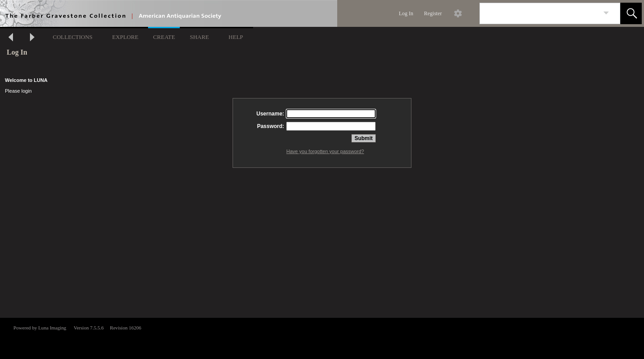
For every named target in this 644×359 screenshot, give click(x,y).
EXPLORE (125, 37)
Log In (406, 13)
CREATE (164, 37)
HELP (236, 37)
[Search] (539, 13)
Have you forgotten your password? (325, 151)
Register (433, 13)
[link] (606, 13)
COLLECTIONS (73, 37)
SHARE (199, 37)
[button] (631, 13)
